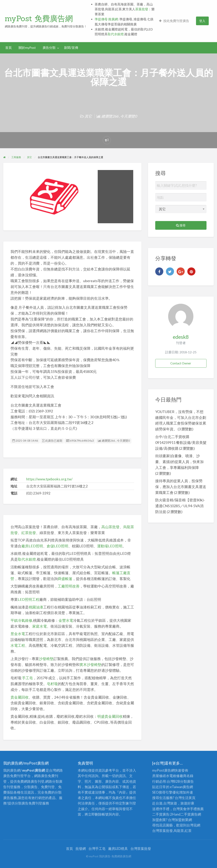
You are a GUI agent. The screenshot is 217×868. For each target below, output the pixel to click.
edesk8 (181, 337)
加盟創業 (182, 820)
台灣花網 (193, 825)
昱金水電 (18, 634)
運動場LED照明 (110, 546)
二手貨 (186, 814)
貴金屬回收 (20, 697)
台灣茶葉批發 (162, 831)
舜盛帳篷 (65, 579)
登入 (202, 21)
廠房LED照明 (32, 546)
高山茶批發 (110, 527)
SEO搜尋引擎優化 (166, 792)
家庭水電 (40, 626)
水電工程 (18, 645)
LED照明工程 (29, 599)
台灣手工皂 (97, 849)
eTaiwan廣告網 (181, 787)
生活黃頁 (189, 798)
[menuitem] (174, 21)
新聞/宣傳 (71, 48)
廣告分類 (49, 48)
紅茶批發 (29, 533)
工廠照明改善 (69, 586)
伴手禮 (192, 809)
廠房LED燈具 (118, 849)
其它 (88, 116)
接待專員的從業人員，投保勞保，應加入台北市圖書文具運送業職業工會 (181, 487)
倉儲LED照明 (57, 546)
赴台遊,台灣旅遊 (165, 803)
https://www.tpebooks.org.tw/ (49, 479)
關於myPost (27, 48)
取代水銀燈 (116, 34)
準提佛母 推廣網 (106, 19)
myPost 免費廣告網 (39, 18)
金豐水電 (66, 620)
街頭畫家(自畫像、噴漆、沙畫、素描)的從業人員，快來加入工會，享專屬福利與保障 (179, 462)
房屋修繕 (159, 776)
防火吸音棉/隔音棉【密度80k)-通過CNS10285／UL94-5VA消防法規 (180, 506)
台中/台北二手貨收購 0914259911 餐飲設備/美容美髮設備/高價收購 (181, 442)
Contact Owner (181, 363)
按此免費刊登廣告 (174, 21)
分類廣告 (187, 781)
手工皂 (27, 678)
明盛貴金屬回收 (110, 716)
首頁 (8, 48)
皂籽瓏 (52, 684)
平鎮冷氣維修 (21, 620)
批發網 (81, 849)
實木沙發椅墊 (90, 665)
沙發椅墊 (46, 659)
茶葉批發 (142, 9)
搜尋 (181, 225)
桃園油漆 (36, 607)
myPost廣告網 (163, 770)
